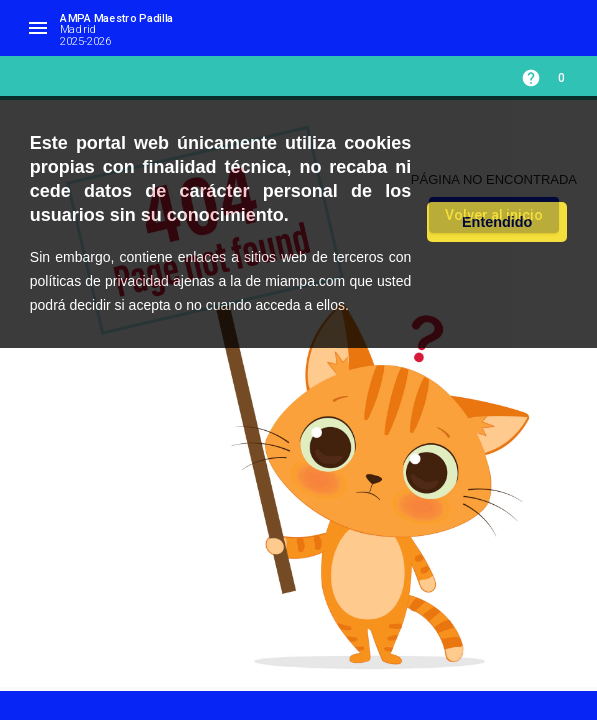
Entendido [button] (497, 222)
